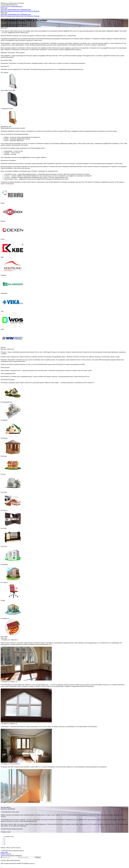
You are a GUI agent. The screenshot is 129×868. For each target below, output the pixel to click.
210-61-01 (6, 6)
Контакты (30, 11)
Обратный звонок (17, 6)
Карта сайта (4, 852)
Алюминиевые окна (14, 10)
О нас (25, 11)
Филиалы (37, 11)
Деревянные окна (25, 10)
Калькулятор (19, 11)
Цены (2, 11)
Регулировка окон (10, 11)
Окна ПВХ (4, 10)
